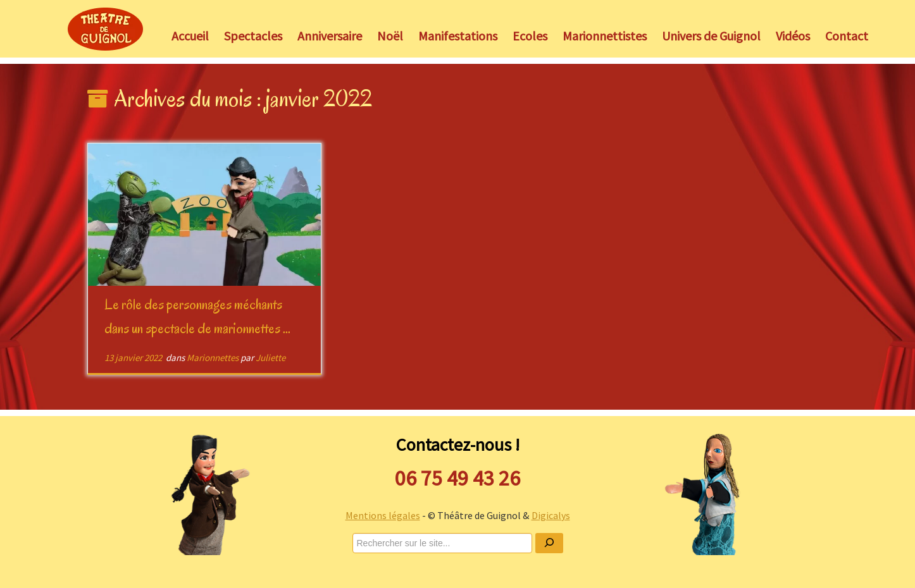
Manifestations (458, 36)
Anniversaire (330, 36)
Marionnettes (214, 358)
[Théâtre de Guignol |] (106, 29)
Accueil (190, 36)
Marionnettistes (605, 36)
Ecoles (530, 36)
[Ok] (549, 543)
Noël (390, 36)
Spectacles (253, 36)
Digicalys (551, 515)
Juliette (271, 358)
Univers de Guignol (711, 36)
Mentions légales (383, 515)
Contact (847, 36)
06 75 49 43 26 (457, 478)
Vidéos (793, 36)
